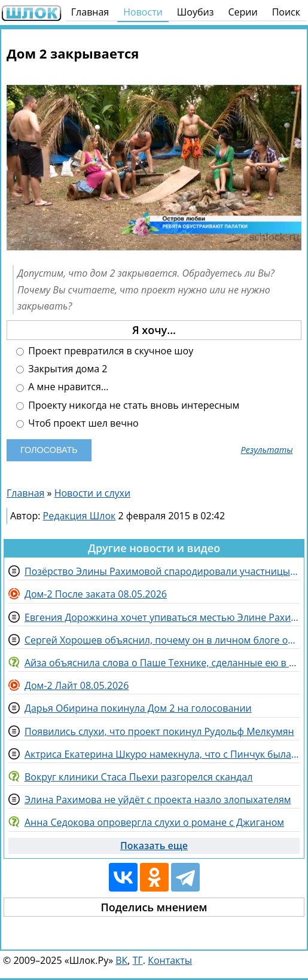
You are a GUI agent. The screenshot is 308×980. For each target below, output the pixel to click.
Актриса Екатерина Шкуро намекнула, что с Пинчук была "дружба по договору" (162, 754)
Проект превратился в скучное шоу (105, 351)
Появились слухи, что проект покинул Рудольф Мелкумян (159, 731)
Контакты (170, 960)
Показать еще (154, 846)
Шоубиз (196, 12)
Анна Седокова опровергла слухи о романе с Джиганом (154, 822)
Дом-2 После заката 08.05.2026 (96, 594)
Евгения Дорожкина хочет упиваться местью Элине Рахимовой (162, 617)
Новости (143, 12)
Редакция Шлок (80, 516)
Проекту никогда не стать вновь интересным (128, 405)
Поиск (286, 12)
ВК (121, 960)
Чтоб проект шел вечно (77, 423)
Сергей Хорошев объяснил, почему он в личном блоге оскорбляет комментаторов (162, 640)
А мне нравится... (62, 387)
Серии (243, 12)
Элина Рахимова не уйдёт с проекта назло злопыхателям (158, 800)
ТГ (138, 960)
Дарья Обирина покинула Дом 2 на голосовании (138, 708)
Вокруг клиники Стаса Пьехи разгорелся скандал (138, 777)
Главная (90, 12)
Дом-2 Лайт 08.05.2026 (77, 685)
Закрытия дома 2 (62, 369)
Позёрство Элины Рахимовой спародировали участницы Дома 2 (162, 571)
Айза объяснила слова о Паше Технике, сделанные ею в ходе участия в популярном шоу (162, 663)
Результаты (267, 450)
